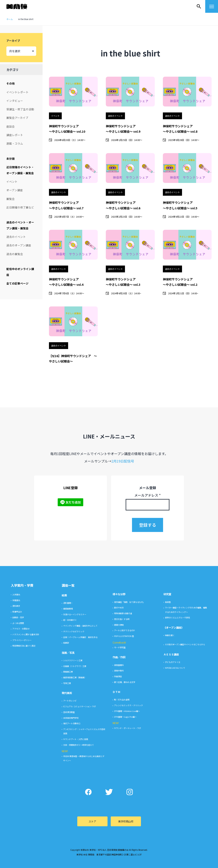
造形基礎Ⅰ (68, 840)
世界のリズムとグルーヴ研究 (177, 855)
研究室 (167, 831)
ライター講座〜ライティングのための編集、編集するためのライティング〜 (186, 847)
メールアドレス (148, 732)
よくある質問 (18, 860)
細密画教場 (68, 845)
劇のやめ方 (119, 845)
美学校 (21, 6)
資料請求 (16, 843)
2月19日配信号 (123, 698)
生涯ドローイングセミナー (75, 851)
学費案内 (16, 837)
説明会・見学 (18, 854)
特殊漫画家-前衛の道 (123, 850)
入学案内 (16, 831)
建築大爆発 (119, 862)
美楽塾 (168, 839)
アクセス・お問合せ (21, 865)
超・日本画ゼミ (70, 857)
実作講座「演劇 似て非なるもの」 (129, 839)
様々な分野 (119, 831)
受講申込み (17, 848)
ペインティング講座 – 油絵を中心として (80, 862)
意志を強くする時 (122, 856)
